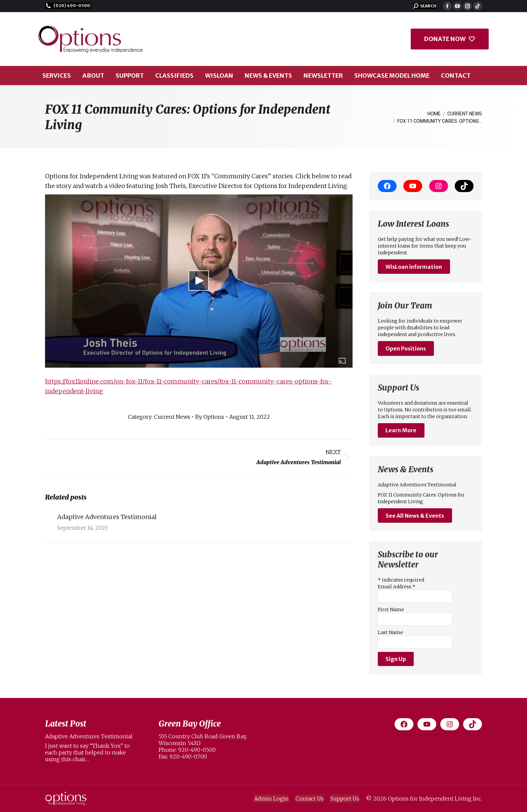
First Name (391, 610)
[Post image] (48, 517)
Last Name (390, 632)
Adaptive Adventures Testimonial (107, 517)
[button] (425, 6)
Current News (172, 417)
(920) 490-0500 (68, 6)
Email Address (397, 587)
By (210, 417)
